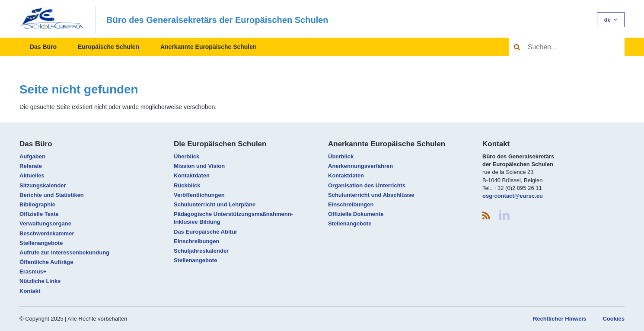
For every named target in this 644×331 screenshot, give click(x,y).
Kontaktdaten (192, 175)
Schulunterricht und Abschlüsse (371, 195)
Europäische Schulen (108, 47)
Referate (31, 166)
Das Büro (43, 47)
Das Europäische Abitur (206, 232)
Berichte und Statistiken (52, 195)
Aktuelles (32, 175)
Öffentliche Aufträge (46, 262)
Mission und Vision (199, 166)
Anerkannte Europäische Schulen (209, 47)
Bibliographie (37, 204)
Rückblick (187, 185)
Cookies (614, 319)
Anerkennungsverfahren (360, 166)
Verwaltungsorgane (45, 223)
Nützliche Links (40, 281)
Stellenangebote (41, 243)
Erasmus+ (33, 272)
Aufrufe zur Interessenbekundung (64, 252)
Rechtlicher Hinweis (560, 319)
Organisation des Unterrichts (367, 185)
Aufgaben (32, 156)
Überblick (187, 156)
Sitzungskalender (43, 185)
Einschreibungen (196, 241)
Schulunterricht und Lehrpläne (215, 204)
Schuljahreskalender (201, 251)
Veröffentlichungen (199, 195)
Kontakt (30, 291)
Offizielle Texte (39, 214)
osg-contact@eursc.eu (513, 196)
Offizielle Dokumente (356, 214)
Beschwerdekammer (47, 233)
